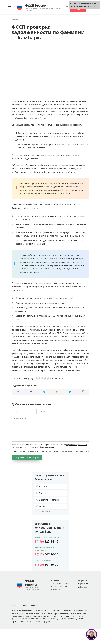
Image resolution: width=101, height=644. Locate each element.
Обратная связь (82, 588)
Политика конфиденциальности (60, 582)
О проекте (83, 580)
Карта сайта (83, 584)
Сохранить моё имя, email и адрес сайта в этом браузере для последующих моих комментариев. (52, 451)
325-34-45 (46, 541)
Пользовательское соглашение (59, 588)
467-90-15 (46, 554)
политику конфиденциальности (42, 447)
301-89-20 (46, 565)
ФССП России (36, 5)
